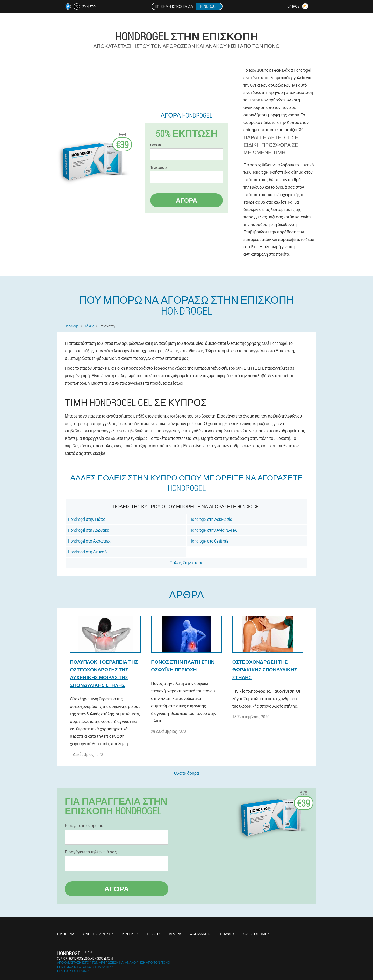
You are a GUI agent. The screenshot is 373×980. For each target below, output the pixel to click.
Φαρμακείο (200, 934)
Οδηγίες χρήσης (98, 934)
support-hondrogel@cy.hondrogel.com (85, 958)
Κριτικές (130, 934)
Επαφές (227, 934)
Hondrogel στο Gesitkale (209, 541)
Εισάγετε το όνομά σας (85, 825)
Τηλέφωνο (158, 167)
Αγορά (187, 200)
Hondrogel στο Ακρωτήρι (89, 541)
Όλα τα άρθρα (187, 773)
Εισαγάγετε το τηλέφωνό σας (91, 852)
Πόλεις (154, 934)
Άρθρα (175, 934)
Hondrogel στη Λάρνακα (89, 530)
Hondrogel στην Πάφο (87, 519)
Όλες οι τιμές (257, 934)
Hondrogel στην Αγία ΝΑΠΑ (213, 530)
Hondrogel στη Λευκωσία (211, 519)
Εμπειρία (66, 934)
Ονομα (156, 145)
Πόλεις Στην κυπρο (187, 563)
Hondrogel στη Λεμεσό (87, 552)
